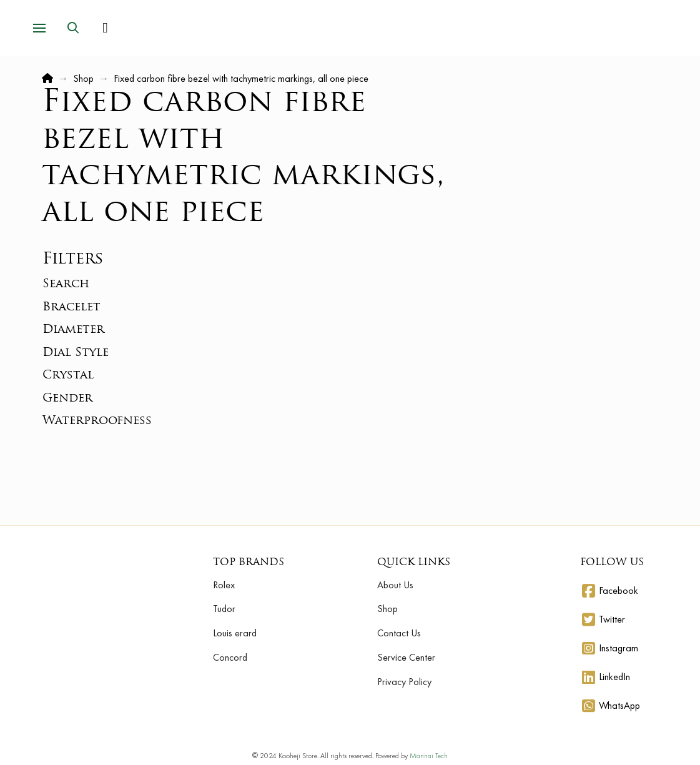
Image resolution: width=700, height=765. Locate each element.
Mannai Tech (429, 756)
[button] (39, 28)
